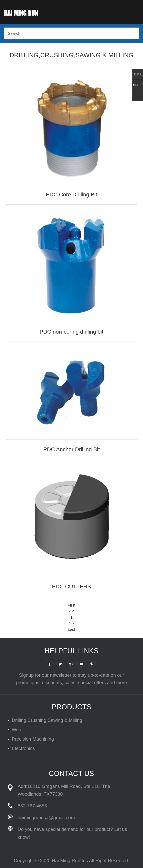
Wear (17, 730)
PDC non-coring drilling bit (71, 332)
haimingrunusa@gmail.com (46, 817)
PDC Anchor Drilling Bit (72, 449)
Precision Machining (33, 739)
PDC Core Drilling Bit (71, 195)
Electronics (23, 748)
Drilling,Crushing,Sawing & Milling (47, 720)
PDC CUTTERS (71, 587)
